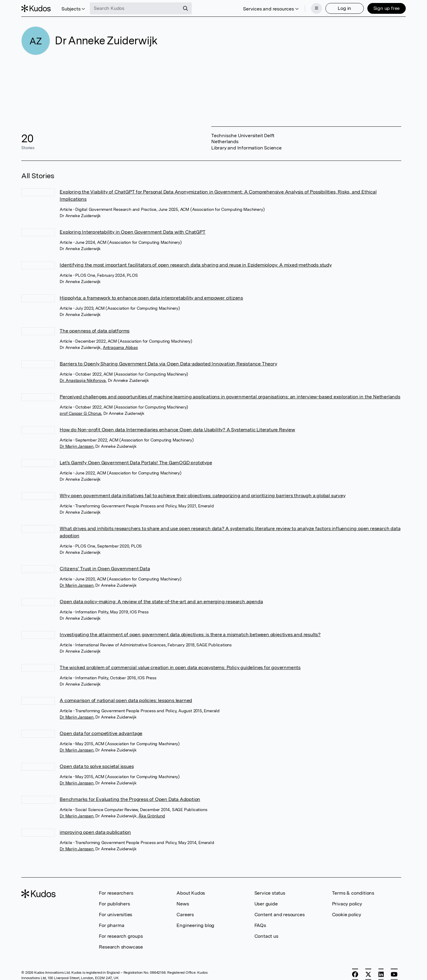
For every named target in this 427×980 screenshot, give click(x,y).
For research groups (121, 936)
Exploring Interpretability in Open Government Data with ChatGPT (132, 232)
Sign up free (386, 8)
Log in (344, 8)
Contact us (266, 936)
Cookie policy (347, 915)
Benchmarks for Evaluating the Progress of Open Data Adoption (130, 799)
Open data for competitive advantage (101, 733)
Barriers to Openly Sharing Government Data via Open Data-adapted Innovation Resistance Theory (168, 364)
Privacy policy (347, 904)
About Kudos (191, 893)
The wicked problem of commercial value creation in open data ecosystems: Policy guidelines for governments (180, 667)
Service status (270, 893)
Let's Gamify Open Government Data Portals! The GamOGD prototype (136, 463)
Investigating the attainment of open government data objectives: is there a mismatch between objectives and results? (190, 635)
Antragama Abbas (120, 347)
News (183, 904)
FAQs (260, 925)
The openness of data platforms (95, 331)
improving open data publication (95, 832)
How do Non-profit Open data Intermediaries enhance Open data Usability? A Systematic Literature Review (177, 430)
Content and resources (280, 915)
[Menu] (316, 8)
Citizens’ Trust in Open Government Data (105, 569)
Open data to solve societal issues (97, 766)
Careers (185, 915)
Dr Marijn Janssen (77, 446)
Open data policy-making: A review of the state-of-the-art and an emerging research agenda (161, 602)
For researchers (116, 893)
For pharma (111, 925)
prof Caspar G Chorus (80, 413)
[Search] (186, 8)
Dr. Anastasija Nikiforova (83, 380)
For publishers (114, 904)
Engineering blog (195, 925)
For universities (116, 915)
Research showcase (121, 947)
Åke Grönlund (152, 816)
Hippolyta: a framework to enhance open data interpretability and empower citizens (151, 298)
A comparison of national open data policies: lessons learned (126, 700)
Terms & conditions (353, 893)
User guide (266, 904)
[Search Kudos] (135, 8)
